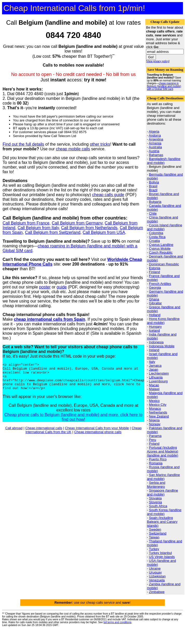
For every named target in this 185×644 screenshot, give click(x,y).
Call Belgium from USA (104, 232)
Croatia (154, 241)
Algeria (154, 131)
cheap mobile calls (73, 149)
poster (45, 287)
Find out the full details (23, 144)
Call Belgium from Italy (38, 228)
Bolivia (154, 182)
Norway (155, 424)
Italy (152, 362)
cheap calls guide (108, 195)
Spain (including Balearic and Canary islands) (162, 522)
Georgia (155, 288)
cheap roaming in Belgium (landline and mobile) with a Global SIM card (164, 86)
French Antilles (160, 284)
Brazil (153, 190)
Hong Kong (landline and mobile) (163, 321)
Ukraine (155, 568)
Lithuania (156, 377)
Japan (153, 369)
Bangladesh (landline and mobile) (164, 161)
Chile (153, 213)
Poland (154, 444)
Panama (155, 436)
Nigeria (154, 420)
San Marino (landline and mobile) (163, 477)
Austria (154, 151)
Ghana (154, 299)
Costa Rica (157, 237)
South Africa (158, 506)
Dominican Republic (164, 264)
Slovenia (155, 502)
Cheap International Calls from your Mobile (97, 433)
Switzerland (158, 533)
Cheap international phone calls (98, 437)
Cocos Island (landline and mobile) (165, 227)
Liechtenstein (159, 373)
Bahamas (156, 155)
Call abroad (14, 433)
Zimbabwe (157, 592)
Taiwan (154, 537)
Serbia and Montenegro (156, 485)
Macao (154, 385)
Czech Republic (161, 252)
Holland (155, 315)
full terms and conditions (118, 622)
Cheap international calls (44, 433)
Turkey (154, 549)
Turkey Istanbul (160, 553)
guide (62, 287)
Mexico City (158, 405)
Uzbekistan (157, 576)
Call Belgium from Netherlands (89, 228)
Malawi (154, 389)
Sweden (155, 529)
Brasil (153, 186)
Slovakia (155, 498)
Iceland (154, 330)
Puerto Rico (158, 459)
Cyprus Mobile (160, 249)
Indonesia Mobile (162, 346)
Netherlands (158, 412)
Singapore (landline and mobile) (162, 492)
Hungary (155, 327)
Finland (155, 272)
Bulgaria (155, 202)
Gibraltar (155, 303)
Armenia (155, 143)
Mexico (154, 401)
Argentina (156, 139)
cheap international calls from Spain (50, 319)
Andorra (155, 135)
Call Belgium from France (26, 223)
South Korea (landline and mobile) (164, 512)
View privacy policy (158, 61)
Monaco (155, 408)
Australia (155, 147)
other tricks (100, 144)
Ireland (154, 350)
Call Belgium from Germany (77, 223)
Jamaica (155, 366)
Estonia (155, 268)
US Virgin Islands (162, 557)
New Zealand (159, 416)
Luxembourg (158, 381)
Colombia (156, 233)
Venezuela (157, 580)
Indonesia (156, 342)
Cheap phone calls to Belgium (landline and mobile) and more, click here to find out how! (73, 423)
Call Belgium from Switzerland (53, 232)
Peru (152, 440)
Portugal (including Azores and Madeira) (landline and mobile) (163, 451)
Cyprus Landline (161, 245)
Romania (156, 463)
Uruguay (155, 572)
